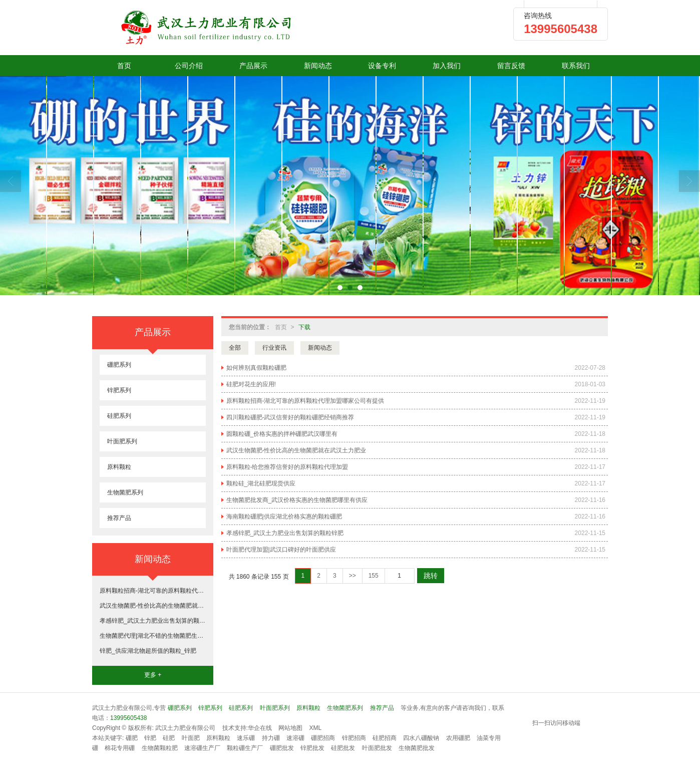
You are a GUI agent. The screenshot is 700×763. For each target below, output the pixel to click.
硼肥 (132, 738)
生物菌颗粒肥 (160, 748)
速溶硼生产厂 (202, 748)
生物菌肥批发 (417, 748)
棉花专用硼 (120, 748)
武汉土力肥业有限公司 (185, 728)
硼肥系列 (119, 365)
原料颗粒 (119, 467)
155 (374, 576)
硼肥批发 (282, 748)
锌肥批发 (312, 748)
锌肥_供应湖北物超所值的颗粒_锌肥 (148, 651)
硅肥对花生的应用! (251, 384)
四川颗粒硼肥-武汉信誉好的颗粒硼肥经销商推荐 (290, 417)
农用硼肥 (458, 738)
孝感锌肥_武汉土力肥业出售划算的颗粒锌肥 (285, 533)
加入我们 (447, 66)
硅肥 (169, 738)
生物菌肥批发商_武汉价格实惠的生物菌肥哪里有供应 (297, 500)
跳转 (431, 576)
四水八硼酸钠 (421, 738)
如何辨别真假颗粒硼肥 (256, 368)
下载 (304, 327)
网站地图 (290, 728)
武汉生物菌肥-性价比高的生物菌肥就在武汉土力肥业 (296, 450)
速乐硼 (246, 738)
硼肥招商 (323, 738)
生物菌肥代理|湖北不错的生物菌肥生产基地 (153, 636)
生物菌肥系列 (125, 492)
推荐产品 (119, 518)
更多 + (153, 675)
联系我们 (576, 66)
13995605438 (128, 718)
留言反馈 (511, 66)
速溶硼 (295, 738)
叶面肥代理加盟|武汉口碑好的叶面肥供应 (281, 550)
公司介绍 (189, 66)
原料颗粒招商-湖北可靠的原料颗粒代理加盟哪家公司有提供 (305, 401)
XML (316, 728)
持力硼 (271, 738)
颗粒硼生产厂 (245, 748)
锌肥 (150, 738)
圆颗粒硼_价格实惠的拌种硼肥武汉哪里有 (282, 434)
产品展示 (253, 66)
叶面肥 (191, 738)
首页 (124, 66)
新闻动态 (318, 66)
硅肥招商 (385, 738)
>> (353, 576)
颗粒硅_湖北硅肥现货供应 (261, 483)
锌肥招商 (354, 738)
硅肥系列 (119, 416)
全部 (235, 348)
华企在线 (260, 728)
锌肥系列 (119, 390)
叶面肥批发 (377, 748)
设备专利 (382, 66)
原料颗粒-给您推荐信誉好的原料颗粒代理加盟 (287, 467)
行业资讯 (274, 348)
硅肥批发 (343, 748)
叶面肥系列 (122, 441)
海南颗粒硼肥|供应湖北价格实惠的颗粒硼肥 (284, 517)
